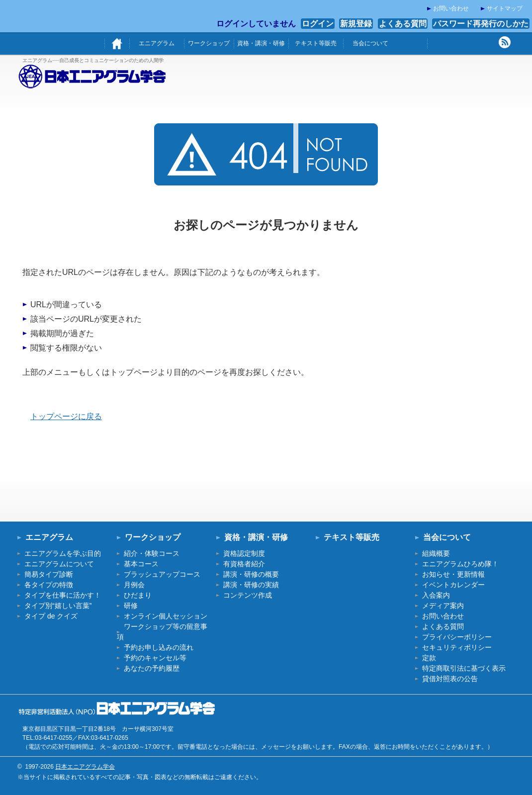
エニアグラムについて (59, 564)
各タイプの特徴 (49, 585)
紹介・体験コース (152, 553)
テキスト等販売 (316, 43)
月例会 (134, 585)
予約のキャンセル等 (155, 658)
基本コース (141, 564)
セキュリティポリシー (457, 647)
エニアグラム (157, 43)
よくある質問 (403, 24)
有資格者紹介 (244, 564)
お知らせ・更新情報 (453, 574)
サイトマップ (505, 8)
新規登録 (356, 24)
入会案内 (436, 595)
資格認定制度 (244, 553)
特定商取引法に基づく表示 (464, 668)
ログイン (318, 24)
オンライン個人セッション (166, 616)
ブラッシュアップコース (162, 574)
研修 (131, 606)
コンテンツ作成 (248, 595)
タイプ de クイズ (51, 616)
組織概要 (436, 553)
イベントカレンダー (453, 585)
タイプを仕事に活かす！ (63, 595)
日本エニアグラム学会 (85, 767)
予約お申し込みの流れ (159, 647)
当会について (370, 43)
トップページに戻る (66, 416)
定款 (429, 658)
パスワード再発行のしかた (481, 24)
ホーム (117, 44)
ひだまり (138, 595)
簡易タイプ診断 (49, 574)
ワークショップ (209, 43)
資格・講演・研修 (261, 43)
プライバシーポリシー (457, 637)
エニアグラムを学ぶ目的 (63, 553)
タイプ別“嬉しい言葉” (58, 606)
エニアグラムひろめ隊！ (460, 564)
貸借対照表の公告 (450, 679)
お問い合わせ (451, 8)
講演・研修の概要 (251, 574)
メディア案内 (443, 606)
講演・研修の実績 (251, 585)
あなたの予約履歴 (152, 668)
